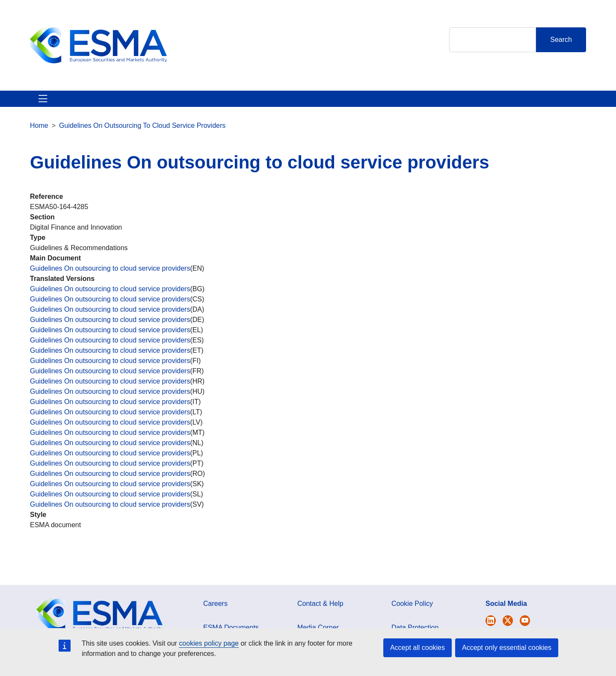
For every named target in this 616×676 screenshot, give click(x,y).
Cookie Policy (412, 614)
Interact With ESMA (347, 104)
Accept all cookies (418, 648)
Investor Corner (273, 104)
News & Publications (197, 104)
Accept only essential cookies (507, 648)
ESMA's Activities (117, 104)
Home (39, 136)
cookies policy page (209, 643)
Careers (215, 614)
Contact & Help (420, 104)
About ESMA (51, 104)
